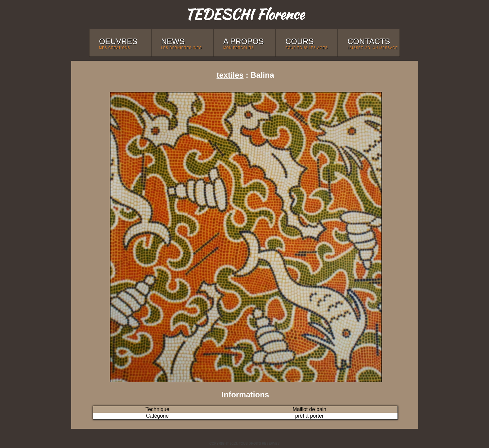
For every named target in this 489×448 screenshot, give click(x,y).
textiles (230, 75)
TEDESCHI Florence (244, 14)
